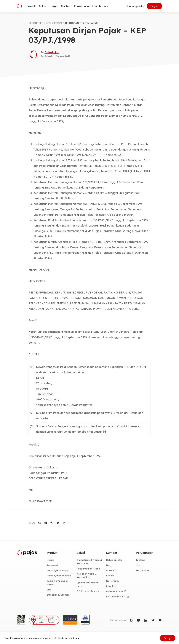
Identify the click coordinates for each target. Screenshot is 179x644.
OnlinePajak (52, 52)
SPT (49, 590)
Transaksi (52, 565)
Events (110, 576)
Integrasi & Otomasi (58, 595)
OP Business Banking (89, 591)
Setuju (168, 638)
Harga (50, 560)
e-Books (111, 570)
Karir (139, 565)
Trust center (143, 570)
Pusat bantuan (114, 591)
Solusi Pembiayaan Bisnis (58, 583)
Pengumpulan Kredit (88, 569)
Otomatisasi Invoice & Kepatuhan (89, 562)
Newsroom (112, 581)
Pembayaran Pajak (58, 570)
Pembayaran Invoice (59, 576)
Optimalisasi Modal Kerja (87, 584)
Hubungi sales (136, 6)
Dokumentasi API (116, 596)
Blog (109, 565)
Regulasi (111, 586)
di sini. (76, 638)
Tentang (141, 560)
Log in (154, 6)
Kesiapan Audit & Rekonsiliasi (86, 575)
